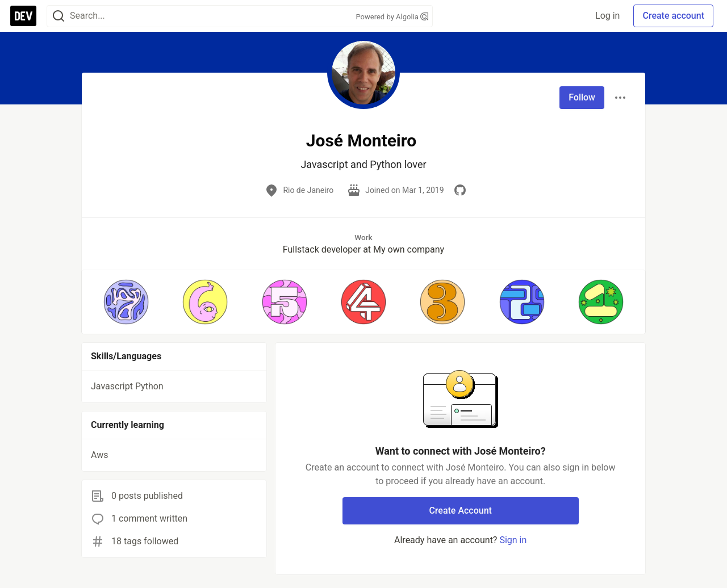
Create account (673, 16)
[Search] (59, 16)
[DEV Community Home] (23, 16)
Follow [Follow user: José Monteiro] (582, 97)
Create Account (460, 511)
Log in (607, 16)
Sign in (513, 540)
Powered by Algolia (392, 17)
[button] (126, 302)
